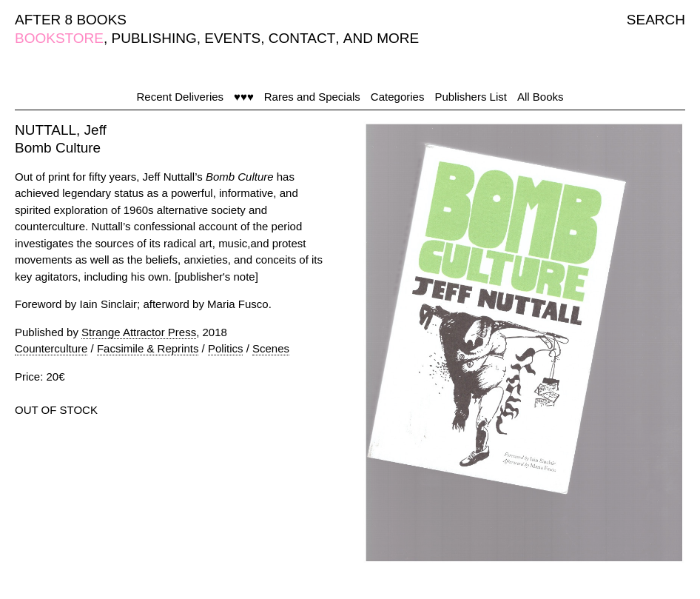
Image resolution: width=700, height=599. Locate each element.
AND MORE (381, 38)
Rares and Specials (312, 97)
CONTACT (302, 38)
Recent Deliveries (181, 97)
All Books (541, 97)
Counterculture (51, 348)
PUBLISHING (154, 38)
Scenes (271, 348)
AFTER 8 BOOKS (71, 20)
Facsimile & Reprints (148, 348)
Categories (398, 97)
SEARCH (656, 20)
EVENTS (232, 38)
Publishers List (471, 97)
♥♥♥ (244, 97)
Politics (226, 348)
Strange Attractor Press (139, 332)
